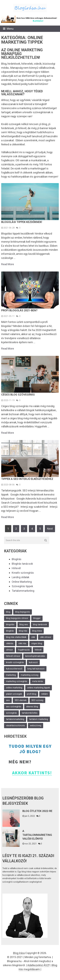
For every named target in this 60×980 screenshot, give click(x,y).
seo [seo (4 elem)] (8, 700)
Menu (10, 29)
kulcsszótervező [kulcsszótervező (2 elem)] (14, 669)
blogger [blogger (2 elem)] (37, 618)
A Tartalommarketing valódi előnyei (37, 835)
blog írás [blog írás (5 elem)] (23, 631)
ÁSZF (47, 965)
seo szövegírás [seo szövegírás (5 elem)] (14, 707)
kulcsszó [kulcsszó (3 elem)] (33, 662)
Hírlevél (16, 568)
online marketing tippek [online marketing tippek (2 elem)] (39, 688)
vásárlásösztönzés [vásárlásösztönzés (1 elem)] (15, 725)
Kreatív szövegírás (23, 573)
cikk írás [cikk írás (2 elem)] (22, 643)
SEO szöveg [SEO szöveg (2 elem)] (37, 700)
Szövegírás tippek (22, 586)
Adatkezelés (35, 965)
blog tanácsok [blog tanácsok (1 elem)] (40, 624)
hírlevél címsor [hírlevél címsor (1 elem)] (13, 656)
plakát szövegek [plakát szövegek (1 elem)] (14, 694)
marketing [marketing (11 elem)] (11, 675)
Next (50, 529)
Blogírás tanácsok (22, 564)
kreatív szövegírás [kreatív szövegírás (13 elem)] (15, 662)
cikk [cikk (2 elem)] (33, 637)
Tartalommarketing (23, 591)
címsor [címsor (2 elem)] (9, 650)
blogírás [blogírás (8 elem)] (10, 631)
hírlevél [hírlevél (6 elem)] (38, 650)
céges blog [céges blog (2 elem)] (37, 643)
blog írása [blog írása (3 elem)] (37, 631)
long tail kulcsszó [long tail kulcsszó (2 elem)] (36, 669)
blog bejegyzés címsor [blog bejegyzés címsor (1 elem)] (17, 618)
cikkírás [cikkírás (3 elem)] (10, 643)
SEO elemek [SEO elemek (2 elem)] (21, 700)
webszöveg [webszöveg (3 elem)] (36, 725)
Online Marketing (22, 582)
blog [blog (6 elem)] (8, 612)
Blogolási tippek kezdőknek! (22, 222)
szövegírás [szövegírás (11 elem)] (11, 713)
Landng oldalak (21, 577)
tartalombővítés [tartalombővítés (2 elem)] (30, 713)
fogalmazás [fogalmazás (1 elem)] (24, 650)
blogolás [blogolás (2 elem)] (10, 624)
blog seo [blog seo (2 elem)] (24, 624)
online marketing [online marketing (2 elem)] (14, 688)
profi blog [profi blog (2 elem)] (32, 694)
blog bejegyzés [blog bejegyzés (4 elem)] (23, 612)
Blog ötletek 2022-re (37, 811)
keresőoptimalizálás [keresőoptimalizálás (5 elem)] (35, 656)
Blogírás (17, 559)
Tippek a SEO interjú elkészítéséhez (27, 479)
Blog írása (19, 953)
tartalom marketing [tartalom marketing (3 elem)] (39, 719)
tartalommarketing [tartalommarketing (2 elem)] (15, 719)
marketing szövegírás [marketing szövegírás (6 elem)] (17, 681)
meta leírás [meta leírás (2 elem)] (38, 681)
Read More (8, 264)
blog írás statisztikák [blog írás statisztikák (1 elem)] (16, 637)
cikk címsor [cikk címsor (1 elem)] (46, 637)
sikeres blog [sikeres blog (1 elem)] (32, 707)
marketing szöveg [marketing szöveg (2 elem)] (30, 675)
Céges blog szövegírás (18, 395)
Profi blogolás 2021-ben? (19, 310)
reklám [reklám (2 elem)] (45, 694)
